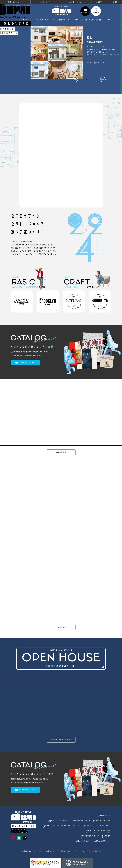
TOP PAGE (24, 19)
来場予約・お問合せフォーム (103, 832)
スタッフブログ (89, 844)
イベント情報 (61, 844)
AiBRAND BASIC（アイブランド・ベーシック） (67, 820)
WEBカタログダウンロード (84, 832)
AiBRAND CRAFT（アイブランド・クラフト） (97, 820)
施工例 (84, 19)
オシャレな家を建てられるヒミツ (81, 817)
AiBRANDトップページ (104, 813)
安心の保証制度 (95, 19)
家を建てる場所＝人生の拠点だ (102, 817)
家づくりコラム (101, 844)
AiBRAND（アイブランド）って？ (59, 817)
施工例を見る (61, 452)
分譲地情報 (61, 19)
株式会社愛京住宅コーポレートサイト (28, 844)
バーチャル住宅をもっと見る (61, 737)
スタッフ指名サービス (48, 844)
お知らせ (80, 844)
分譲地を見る (61, 627)
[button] (75, 79)
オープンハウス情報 (100, 824)
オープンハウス (73, 19)
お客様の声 (71, 844)
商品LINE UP (50, 19)
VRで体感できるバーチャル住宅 (91, 828)
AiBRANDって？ (37, 19)
